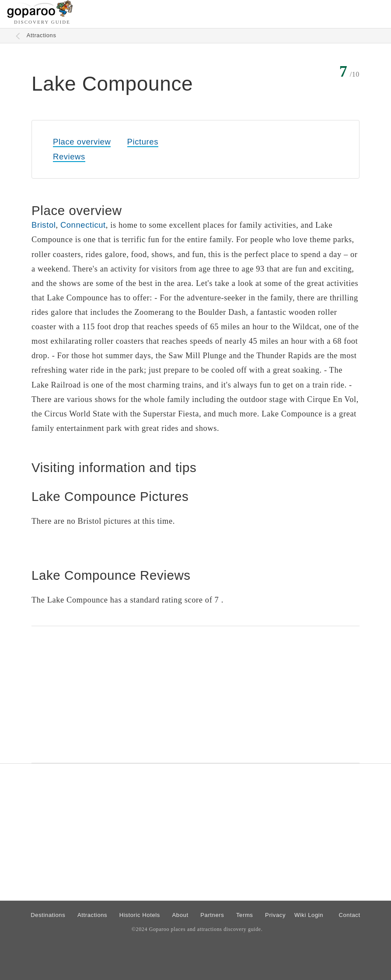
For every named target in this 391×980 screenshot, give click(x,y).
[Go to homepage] (40, 16)
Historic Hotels (140, 915)
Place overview (82, 142)
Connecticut (83, 225)
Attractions (42, 35)
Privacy (275, 915)
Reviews (69, 157)
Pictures (143, 142)
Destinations (48, 915)
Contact (349, 915)
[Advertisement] (195, 694)
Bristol (44, 225)
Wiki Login (309, 915)
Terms (245, 915)
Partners (212, 915)
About (180, 915)
